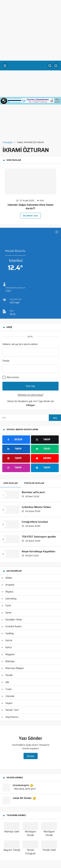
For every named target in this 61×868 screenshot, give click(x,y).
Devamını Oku (30, 216)
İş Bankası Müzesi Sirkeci (36, 507)
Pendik (9, 675)
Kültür (9, 647)
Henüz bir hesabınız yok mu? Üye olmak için (30, 403)
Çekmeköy (11, 599)
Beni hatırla (11, 377)
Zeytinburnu (12, 717)
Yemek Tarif (12, 710)
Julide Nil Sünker (24, 798)
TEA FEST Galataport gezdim (39, 537)
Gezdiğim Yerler (14, 620)
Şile (7, 682)
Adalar (9, 578)
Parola (6, 361)
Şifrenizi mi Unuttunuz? (31, 395)
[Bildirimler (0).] (56, 66)
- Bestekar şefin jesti (24, 789)
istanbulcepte (23, 785)
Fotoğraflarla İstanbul (35, 522)
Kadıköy (10, 633)
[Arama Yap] (50, 66)
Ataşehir (10, 585)
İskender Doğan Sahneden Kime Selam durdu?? (31, 207)
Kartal (9, 640)
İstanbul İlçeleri (13, 626)
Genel (8, 613)
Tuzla (8, 689)
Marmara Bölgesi (15, 668)
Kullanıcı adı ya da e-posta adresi (20, 344)
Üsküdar (10, 696)
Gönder (31, 756)
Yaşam (9, 703)
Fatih (8, 606)
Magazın (10, 654)
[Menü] (5, 66)
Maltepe (10, 661)
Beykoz (9, 592)
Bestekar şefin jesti (33, 492)
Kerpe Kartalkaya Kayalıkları (39, 551)
